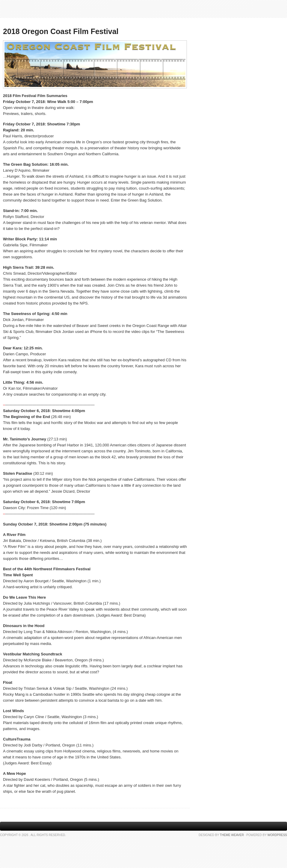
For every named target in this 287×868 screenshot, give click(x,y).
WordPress (277, 835)
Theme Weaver (232, 835)
